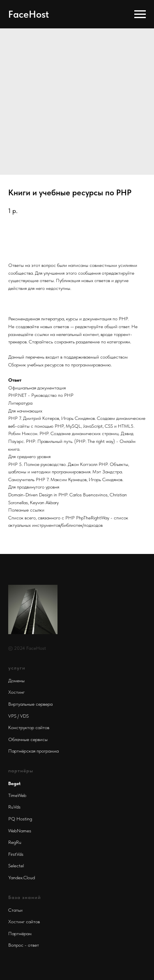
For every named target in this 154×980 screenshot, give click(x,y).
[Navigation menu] (140, 14)
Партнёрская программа (33, 751)
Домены (16, 681)
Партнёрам (20, 934)
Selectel (16, 866)
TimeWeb (17, 795)
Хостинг (16, 692)
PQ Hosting (20, 819)
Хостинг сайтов (24, 922)
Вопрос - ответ (24, 945)
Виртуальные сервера (30, 704)
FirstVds (16, 854)
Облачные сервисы (28, 739)
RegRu (15, 842)
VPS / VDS (18, 716)
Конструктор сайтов (29, 727)
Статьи (15, 910)
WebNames (20, 831)
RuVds (14, 807)
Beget (14, 783)
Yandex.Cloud (22, 878)
